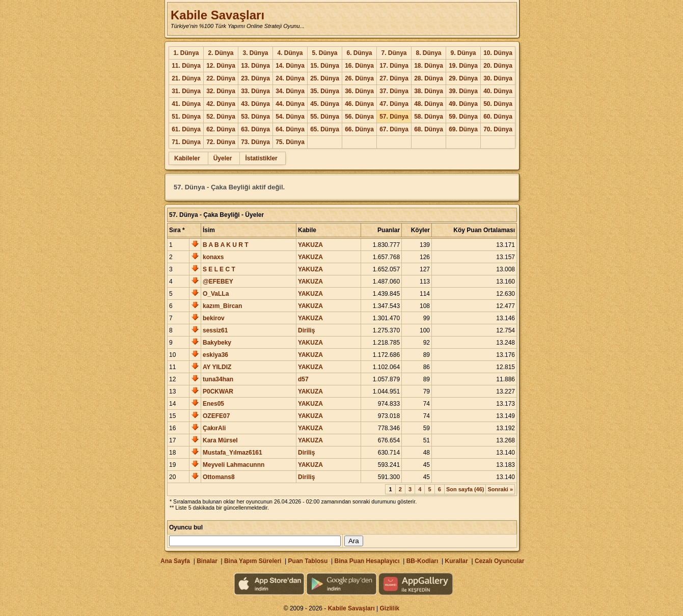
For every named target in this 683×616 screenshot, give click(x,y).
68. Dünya (429, 129)
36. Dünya (359, 91)
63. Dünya (255, 129)
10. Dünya (498, 53)
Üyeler (223, 158)
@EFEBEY (218, 282)
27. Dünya (394, 78)
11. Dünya (186, 66)
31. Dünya (186, 91)
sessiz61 (215, 330)
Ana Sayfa (175, 561)
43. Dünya (255, 104)
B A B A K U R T (226, 245)
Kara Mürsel (220, 440)
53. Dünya (255, 117)
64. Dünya (290, 129)
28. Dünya (429, 78)
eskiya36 (215, 355)
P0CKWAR (218, 391)
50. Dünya (498, 104)
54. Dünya (290, 117)
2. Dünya (221, 53)
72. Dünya (221, 142)
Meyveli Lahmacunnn (234, 465)
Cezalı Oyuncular (499, 561)
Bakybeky (217, 343)
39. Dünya (463, 91)
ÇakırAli (214, 428)
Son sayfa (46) (465, 489)
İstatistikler (261, 158)
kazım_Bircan (222, 306)
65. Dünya (325, 129)
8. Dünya (428, 53)
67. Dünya (394, 129)
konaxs (213, 257)
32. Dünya (221, 91)
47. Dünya (394, 104)
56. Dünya (359, 117)
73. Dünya (255, 142)
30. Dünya (498, 78)
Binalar (207, 561)
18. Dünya (429, 66)
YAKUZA (310, 245)
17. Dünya (394, 66)
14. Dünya (290, 66)
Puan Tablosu (308, 561)
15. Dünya (325, 66)
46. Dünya (359, 104)
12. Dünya (221, 66)
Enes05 (213, 404)
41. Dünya (186, 104)
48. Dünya (429, 104)
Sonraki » (500, 489)
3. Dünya (255, 53)
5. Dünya (324, 53)
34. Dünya (290, 91)
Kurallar (456, 561)
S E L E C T (219, 269)
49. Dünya (463, 104)
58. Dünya (429, 117)
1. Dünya (186, 53)
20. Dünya (498, 66)
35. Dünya (325, 91)
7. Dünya (394, 53)
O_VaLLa (216, 294)
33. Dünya (255, 91)
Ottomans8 (219, 477)
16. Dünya (359, 66)
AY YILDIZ (217, 367)
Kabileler (187, 158)
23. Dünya (255, 78)
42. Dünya (221, 104)
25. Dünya (325, 78)
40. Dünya (498, 91)
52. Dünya (221, 117)
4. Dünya (290, 53)
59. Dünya (463, 117)
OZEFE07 (216, 416)
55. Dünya (325, 117)
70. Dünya (498, 129)
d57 (303, 379)
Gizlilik (390, 608)
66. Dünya (359, 129)
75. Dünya (290, 142)
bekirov (214, 318)
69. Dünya (463, 129)
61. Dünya (186, 129)
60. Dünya (498, 117)
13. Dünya (255, 66)
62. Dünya (221, 129)
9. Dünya (463, 53)
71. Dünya (186, 142)
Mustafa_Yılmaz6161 (233, 453)
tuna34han (218, 379)
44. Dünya (290, 104)
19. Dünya (463, 66)
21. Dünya (186, 78)
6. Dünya (359, 53)
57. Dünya (394, 117)
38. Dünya (429, 91)
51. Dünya (186, 117)
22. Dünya (221, 78)
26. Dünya (359, 78)
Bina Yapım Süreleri (253, 561)
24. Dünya (290, 78)
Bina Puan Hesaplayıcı (367, 561)
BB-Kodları (422, 561)
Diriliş (306, 330)
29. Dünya (463, 78)
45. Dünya (325, 104)
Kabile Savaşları (217, 15)
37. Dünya (394, 91)
